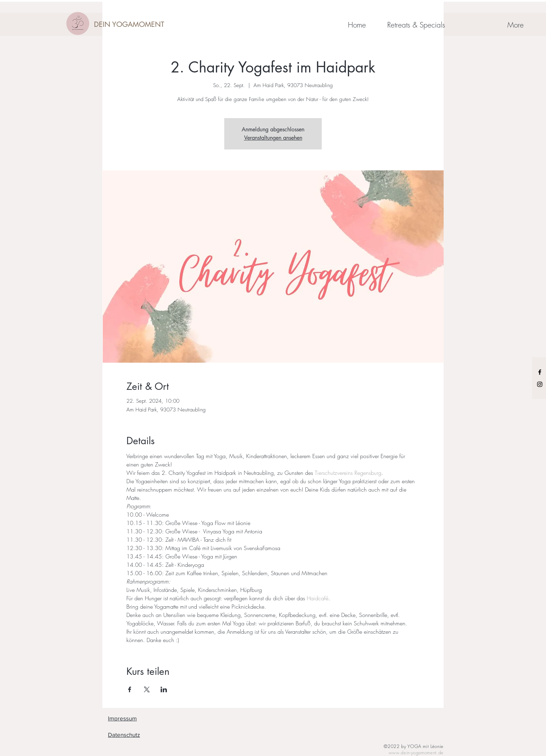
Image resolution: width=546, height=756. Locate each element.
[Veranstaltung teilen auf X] (147, 689)
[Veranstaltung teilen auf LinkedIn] (164, 689)
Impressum (122, 718)
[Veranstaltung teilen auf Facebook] (130, 689)
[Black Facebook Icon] (540, 372)
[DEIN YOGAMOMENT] (129, 24)
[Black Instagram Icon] (540, 384)
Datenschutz (124, 735)
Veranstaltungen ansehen (273, 138)
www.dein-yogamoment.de (416, 753)
